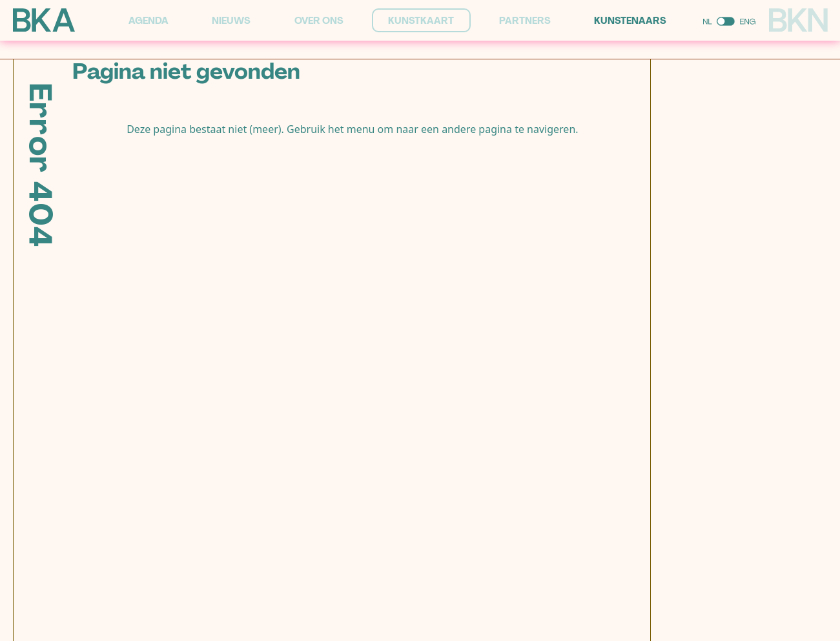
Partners (525, 21)
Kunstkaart (421, 21)
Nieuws (231, 21)
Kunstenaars (630, 21)
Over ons (319, 21)
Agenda (149, 21)
